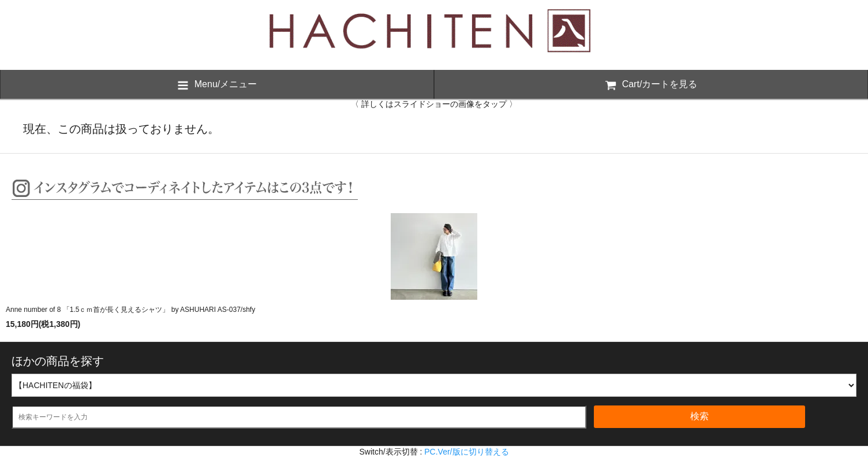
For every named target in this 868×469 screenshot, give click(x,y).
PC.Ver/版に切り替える (466, 452)
